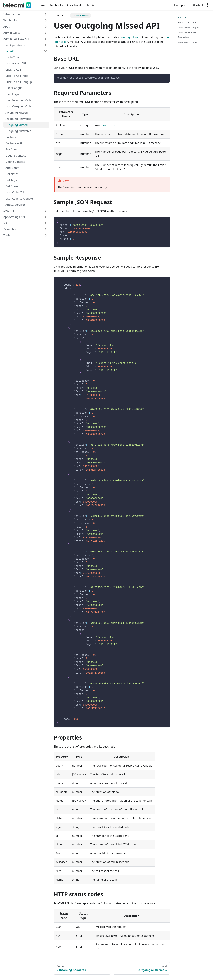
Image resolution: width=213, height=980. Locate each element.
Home (41, 5)
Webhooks (56, 5)
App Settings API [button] (14, 217)
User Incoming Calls (18, 100)
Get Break (12, 186)
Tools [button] (7, 235)
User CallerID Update (19, 199)
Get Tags (11, 180)
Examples (180, 5)
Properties (183, 37)
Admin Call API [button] (13, 33)
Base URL (183, 17)
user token (108, 125)
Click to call (74, 5)
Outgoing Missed (17, 125)
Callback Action (15, 143)
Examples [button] (10, 229)
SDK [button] (6, 223)
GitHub (197, 5)
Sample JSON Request (189, 27)
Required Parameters (189, 22)
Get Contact (13, 149)
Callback (11, 137)
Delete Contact (15, 162)
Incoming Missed (17, 113)
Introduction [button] (12, 14)
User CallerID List (17, 192)
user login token (130, 37)
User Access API (16, 63)
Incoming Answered (18, 119)
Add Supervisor (15, 205)
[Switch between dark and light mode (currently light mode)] (208, 5)
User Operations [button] (14, 45)
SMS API (91, 5)
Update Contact (16, 156)
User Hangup (14, 88)
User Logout (13, 94)
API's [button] (7, 27)
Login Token (13, 57)
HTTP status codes (187, 42)
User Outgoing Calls (18, 106)
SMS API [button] (9, 211)
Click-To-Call (13, 70)
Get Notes (12, 174)
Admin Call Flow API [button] (16, 39)
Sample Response (187, 32)
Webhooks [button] (10, 20)
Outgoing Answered (18, 131)
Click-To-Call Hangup (19, 82)
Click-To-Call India (17, 76)
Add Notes (12, 168)
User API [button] (9, 51)
